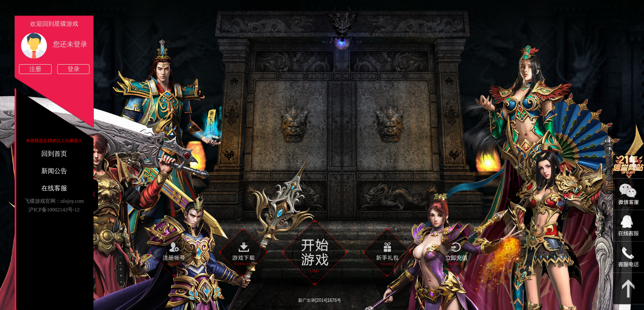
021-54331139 (629, 257)
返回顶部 (629, 289)
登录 (74, 69)
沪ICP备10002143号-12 (54, 210)
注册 (35, 69)
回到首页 (54, 154)
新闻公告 (54, 171)
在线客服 (54, 188)
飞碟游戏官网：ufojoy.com (54, 201)
